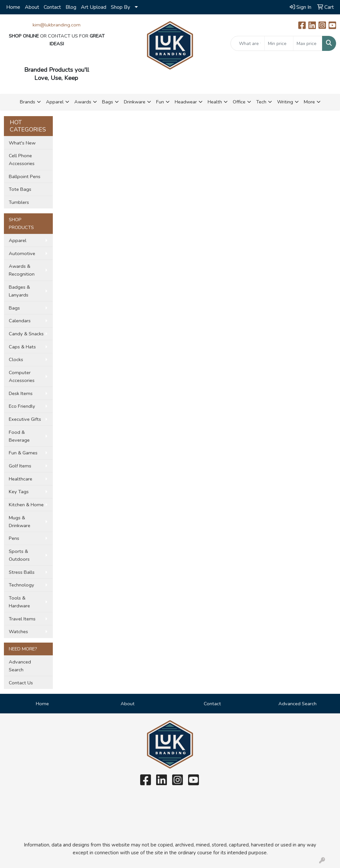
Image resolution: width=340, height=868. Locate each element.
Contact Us (21, 683)
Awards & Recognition (22, 270)
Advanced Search (20, 666)
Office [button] (239, 102)
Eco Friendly (22, 406)
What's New (22, 143)
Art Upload (94, 7)
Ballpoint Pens (25, 176)
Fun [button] (160, 102)
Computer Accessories (22, 376)
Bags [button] (108, 102)
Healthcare (21, 479)
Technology (22, 585)
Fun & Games (23, 453)
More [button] (309, 102)
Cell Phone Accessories (22, 160)
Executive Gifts (25, 419)
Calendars (20, 321)
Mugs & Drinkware (20, 522)
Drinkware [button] (135, 102)
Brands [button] (28, 102)
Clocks (16, 359)
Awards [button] (83, 102)
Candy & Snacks (26, 334)
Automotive (22, 253)
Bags (14, 308)
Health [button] (215, 102)
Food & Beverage (19, 436)
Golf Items (20, 466)
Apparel (18, 240)
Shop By (120, 7)
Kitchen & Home (26, 505)
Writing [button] (285, 102)
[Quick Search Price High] (308, 43)
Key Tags (19, 492)
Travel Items (22, 619)
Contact (52, 7)
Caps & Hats (22, 347)
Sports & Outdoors (19, 555)
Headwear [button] (186, 102)
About (32, 7)
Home (13, 7)
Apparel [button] (55, 102)
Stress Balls (22, 572)
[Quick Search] (248, 43)
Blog (71, 7)
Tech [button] (261, 102)
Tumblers (19, 202)
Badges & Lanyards (19, 291)
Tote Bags (20, 189)
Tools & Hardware (19, 602)
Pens (14, 538)
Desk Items (21, 393)
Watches (18, 632)
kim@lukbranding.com (57, 25)
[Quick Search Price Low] (279, 43)
